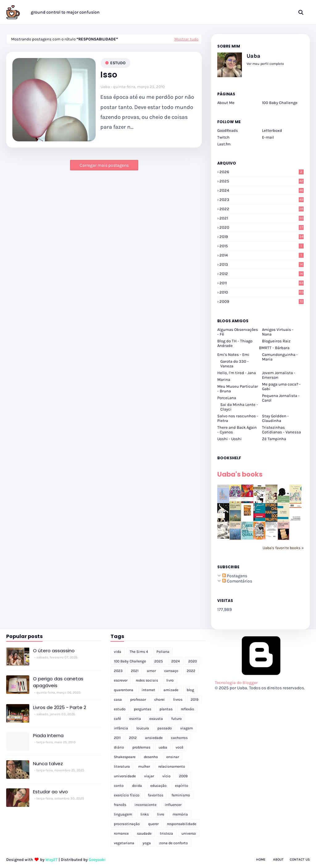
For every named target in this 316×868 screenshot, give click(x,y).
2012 (262, 274)
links (145, 814)
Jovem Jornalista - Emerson (279, 375)
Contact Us (300, 860)
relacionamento (172, 766)
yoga (147, 843)
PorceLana (227, 398)
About (278, 860)
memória (180, 814)
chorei (160, 699)
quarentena (124, 690)
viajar (149, 776)
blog (190, 690)
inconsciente (146, 805)
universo (189, 833)
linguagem (123, 814)
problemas (141, 747)
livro (170, 680)
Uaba (105, 87)
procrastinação (127, 824)
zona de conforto (174, 843)
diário (119, 747)
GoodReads (228, 130)
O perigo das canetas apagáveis (58, 682)
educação (158, 786)
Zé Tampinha (274, 439)
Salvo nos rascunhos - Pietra (238, 418)
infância (121, 728)
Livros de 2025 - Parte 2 (60, 707)
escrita (135, 719)
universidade (125, 776)
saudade (144, 833)
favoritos (156, 795)
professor (138, 699)
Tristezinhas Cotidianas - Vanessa (281, 430)
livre (161, 814)
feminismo (181, 795)
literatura (122, 766)
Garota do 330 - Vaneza (235, 364)
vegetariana (124, 843)
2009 (262, 301)
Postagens (235, 576)
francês (120, 805)
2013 (262, 264)
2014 (262, 255)
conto (119, 786)
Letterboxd (272, 130)
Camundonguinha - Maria (280, 357)
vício (166, 776)
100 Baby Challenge (280, 103)
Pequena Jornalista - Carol (281, 398)
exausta (156, 719)
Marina (224, 380)
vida (118, 652)
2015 (262, 246)
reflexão (187, 709)
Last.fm (224, 144)
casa (118, 699)
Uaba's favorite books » (283, 548)
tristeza (166, 833)
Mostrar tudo (186, 39)
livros (178, 699)
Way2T (52, 860)
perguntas (143, 709)
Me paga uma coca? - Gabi (281, 386)
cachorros (179, 738)
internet (148, 690)
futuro (177, 719)
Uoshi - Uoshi (229, 439)
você (179, 747)
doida (137, 786)
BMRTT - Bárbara (274, 348)
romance (121, 833)
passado (165, 728)
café (117, 719)
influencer (173, 805)
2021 (262, 218)
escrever (121, 680)
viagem (187, 728)
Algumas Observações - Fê (238, 332)
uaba (163, 747)
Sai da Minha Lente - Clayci (239, 407)
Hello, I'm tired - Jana (237, 373)
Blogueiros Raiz (276, 341)
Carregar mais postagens (104, 165)
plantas (166, 709)
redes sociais (147, 680)
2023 (262, 200)
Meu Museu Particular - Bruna (238, 389)
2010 (262, 292)
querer (153, 824)
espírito (182, 786)
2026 (262, 172)
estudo (118, 63)
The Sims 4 (139, 652)
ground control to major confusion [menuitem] (65, 12)
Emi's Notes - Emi (233, 355)
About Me (226, 103)
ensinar (173, 757)
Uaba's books (240, 474)
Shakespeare (125, 757)
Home (261, 860)
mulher (144, 766)
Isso (109, 75)
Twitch (223, 137)
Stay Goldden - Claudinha (275, 418)
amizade (171, 690)
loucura (143, 728)
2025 (262, 181)
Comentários (237, 581)
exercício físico (127, 795)
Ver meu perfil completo (265, 64)
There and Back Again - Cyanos (237, 430)
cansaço (171, 671)
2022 (262, 209)
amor (151, 671)
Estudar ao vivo (50, 792)
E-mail (268, 137)
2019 (262, 237)
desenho (151, 757)
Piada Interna (48, 735)
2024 (262, 190)
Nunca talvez (48, 764)
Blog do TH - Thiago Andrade (235, 343)
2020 (262, 227)
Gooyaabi (97, 860)
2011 (262, 283)
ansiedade (154, 738)
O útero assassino (54, 651)
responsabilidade (182, 824)
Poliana (163, 652)
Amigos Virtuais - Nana (278, 332)
